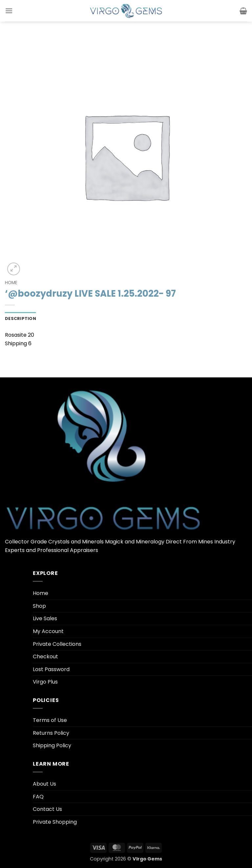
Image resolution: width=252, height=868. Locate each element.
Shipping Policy (52, 745)
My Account (48, 631)
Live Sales (45, 618)
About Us (44, 784)
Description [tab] (21, 318)
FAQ (38, 797)
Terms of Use (50, 720)
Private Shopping (55, 822)
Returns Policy (51, 733)
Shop (39, 606)
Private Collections (57, 644)
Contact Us (47, 809)
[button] (9, 11)
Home (11, 283)
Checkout (45, 656)
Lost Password (51, 669)
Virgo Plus (45, 682)
